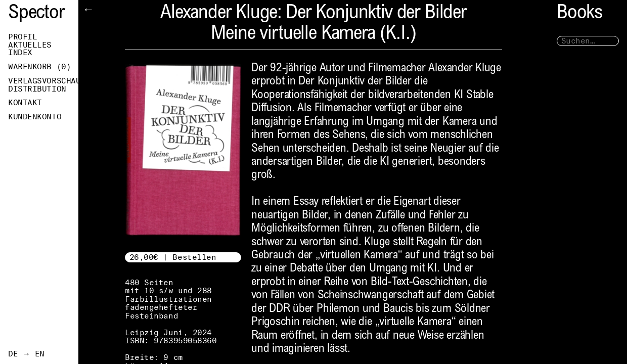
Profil (23, 37)
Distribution (37, 89)
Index (20, 53)
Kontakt (25, 103)
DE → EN (26, 354)
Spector (36, 14)
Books (579, 14)
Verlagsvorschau (43, 81)
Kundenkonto (35, 117)
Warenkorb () (39, 67)
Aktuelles (30, 45)
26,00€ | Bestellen (173, 257)
